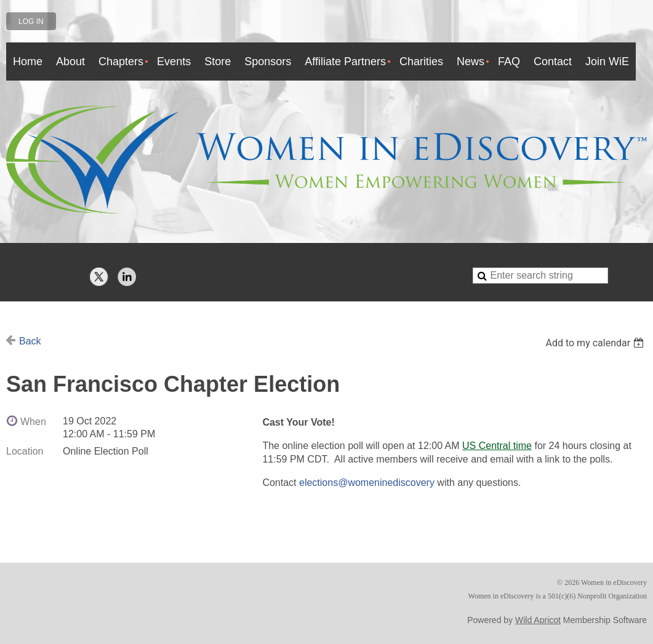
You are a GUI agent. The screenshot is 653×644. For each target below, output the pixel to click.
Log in (31, 22)
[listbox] (596, 343)
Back (30, 341)
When (33, 422)
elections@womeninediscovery (367, 483)
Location (25, 451)
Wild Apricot (538, 620)
